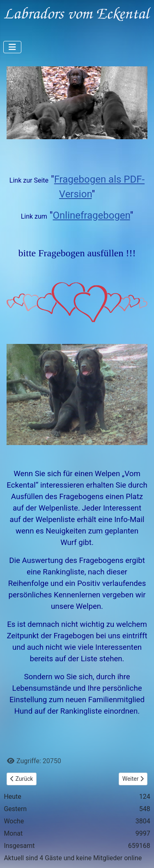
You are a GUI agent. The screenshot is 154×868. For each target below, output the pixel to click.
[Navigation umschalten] (12, 47)
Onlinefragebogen (92, 215)
